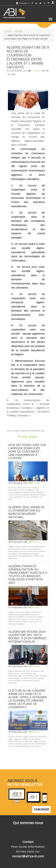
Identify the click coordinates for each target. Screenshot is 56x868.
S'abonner (41, 809)
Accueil (8, 31)
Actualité (18, 31)
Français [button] (22, 3)
